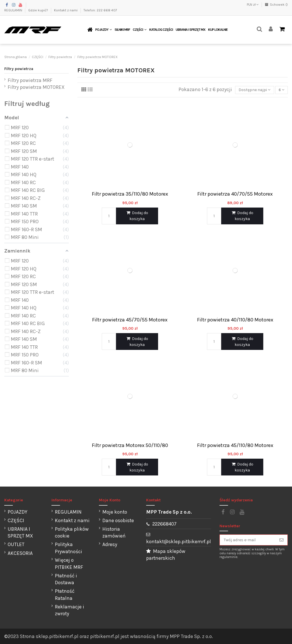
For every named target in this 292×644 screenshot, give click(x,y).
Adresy (110, 544)
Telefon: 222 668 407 (100, 10)
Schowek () (276, 5)
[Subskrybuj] (281, 540)
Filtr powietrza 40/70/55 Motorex (235, 194)
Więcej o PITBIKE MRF (69, 564)
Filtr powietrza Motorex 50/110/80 (130, 445)
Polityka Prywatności (69, 548)
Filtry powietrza (19, 69)
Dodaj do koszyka (137, 216)
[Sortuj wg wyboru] (254, 90)
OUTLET (16, 544)
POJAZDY (17, 512)
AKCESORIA (20, 553)
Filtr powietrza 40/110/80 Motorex (235, 320)
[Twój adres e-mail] (248, 540)
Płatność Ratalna (65, 595)
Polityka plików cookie (72, 533)
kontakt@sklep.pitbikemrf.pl (179, 542)
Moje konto (115, 512)
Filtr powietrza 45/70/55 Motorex (130, 320)
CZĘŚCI (16, 520)
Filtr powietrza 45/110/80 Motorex (235, 445)
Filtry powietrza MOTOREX (36, 87)
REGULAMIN (14, 10)
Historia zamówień (114, 533)
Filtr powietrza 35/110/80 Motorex (130, 194)
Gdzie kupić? (39, 10)
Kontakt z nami (66, 10)
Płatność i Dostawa (66, 579)
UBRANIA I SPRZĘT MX (20, 533)
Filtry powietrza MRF (30, 80)
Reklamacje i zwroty (70, 610)
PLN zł (253, 5)
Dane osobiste (118, 520)
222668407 (164, 524)
